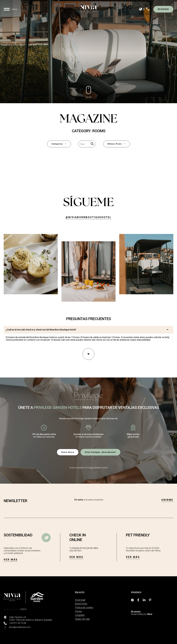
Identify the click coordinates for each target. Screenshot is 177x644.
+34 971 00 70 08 (18, 623)
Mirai (150, 614)
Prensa (78, 611)
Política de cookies (84, 607)
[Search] (92, 144)
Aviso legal (80, 600)
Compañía (80, 615)
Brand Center (81, 604)
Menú (15, 9)
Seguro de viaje (82, 619)
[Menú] (7, 9)
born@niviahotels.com (20, 627)
